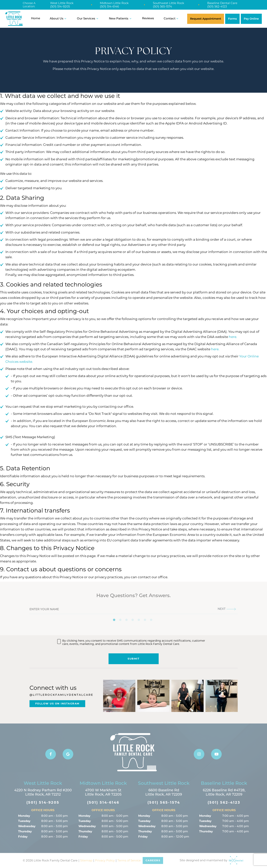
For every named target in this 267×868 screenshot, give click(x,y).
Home (36, 19)
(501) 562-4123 (217, 7)
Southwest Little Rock (168, 3)
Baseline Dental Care (222, 3)
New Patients (121, 19)
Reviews (148, 19)
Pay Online (251, 19)
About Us (59, 19)
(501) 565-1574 (162, 7)
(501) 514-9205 (60, 7)
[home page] (14, 19)
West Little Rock (62, 3)
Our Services (88, 19)
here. (233, 337)
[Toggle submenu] (65, 19)
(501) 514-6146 (109, 7)
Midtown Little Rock (114, 3)
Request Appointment (206, 19)
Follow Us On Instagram (57, 703)
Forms (232, 19)
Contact (172, 19)
